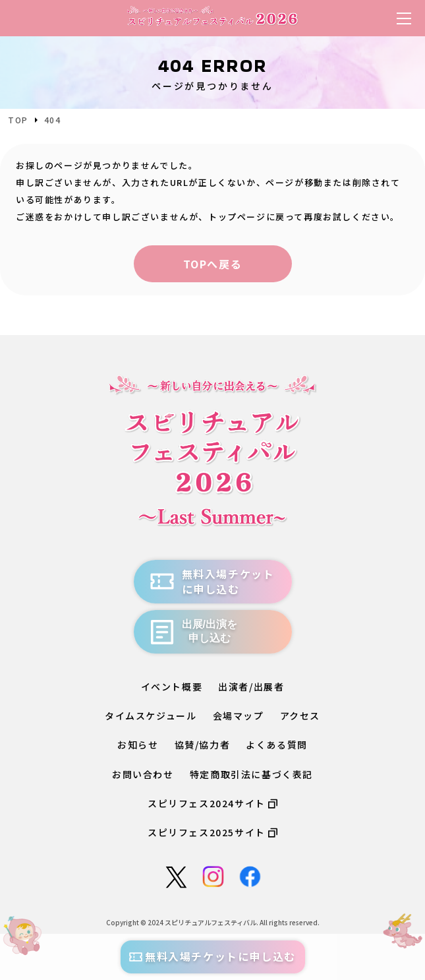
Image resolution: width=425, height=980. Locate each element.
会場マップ (239, 716)
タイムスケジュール (151, 716)
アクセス (300, 716)
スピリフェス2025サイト (212, 832)
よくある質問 (277, 745)
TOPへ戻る (213, 264)
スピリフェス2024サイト (212, 803)
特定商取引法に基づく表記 (251, 774)
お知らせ (138, 745)
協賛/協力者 (203, 745)
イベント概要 (172, 687)
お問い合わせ (143, 774)
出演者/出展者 (251, 687)
